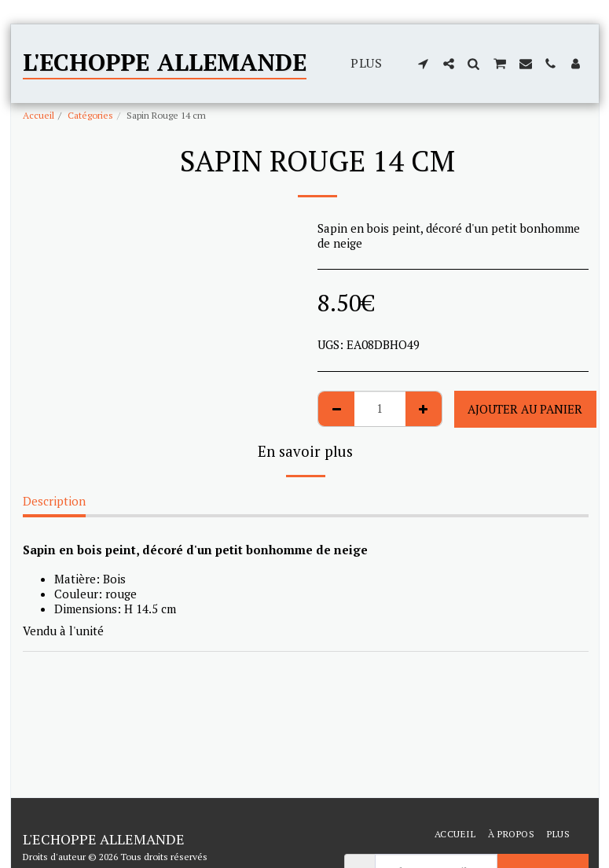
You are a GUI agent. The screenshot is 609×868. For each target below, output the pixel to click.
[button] (424, 64)
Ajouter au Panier (525, 409)
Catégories (90, 115)
